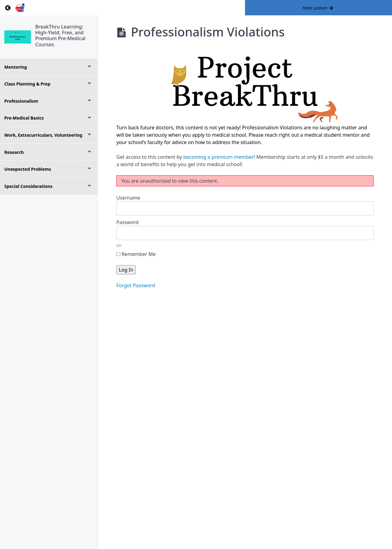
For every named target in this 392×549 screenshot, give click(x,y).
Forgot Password (136, 285)
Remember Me (136, 254)
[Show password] (119, 246)
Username (128, 198)
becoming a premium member (218, 157)
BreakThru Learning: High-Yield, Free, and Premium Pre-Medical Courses (60, 36)
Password (127, 222)
